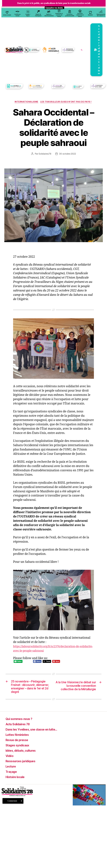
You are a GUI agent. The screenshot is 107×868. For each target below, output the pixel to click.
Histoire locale (17, 784)
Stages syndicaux (19, 752)
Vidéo (10, 762)
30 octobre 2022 (68, 154)
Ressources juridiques (23, 768)
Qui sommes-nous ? (21, 725)
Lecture (12, 773)
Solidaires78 (44, 154)
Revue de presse (19, 747)
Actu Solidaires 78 (20, 731)
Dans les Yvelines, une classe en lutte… (36, 736)
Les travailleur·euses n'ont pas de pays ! (67, 102)
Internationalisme (26, 102)
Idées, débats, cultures (23, 757)
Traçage (12, 778)
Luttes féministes (19, 741)
